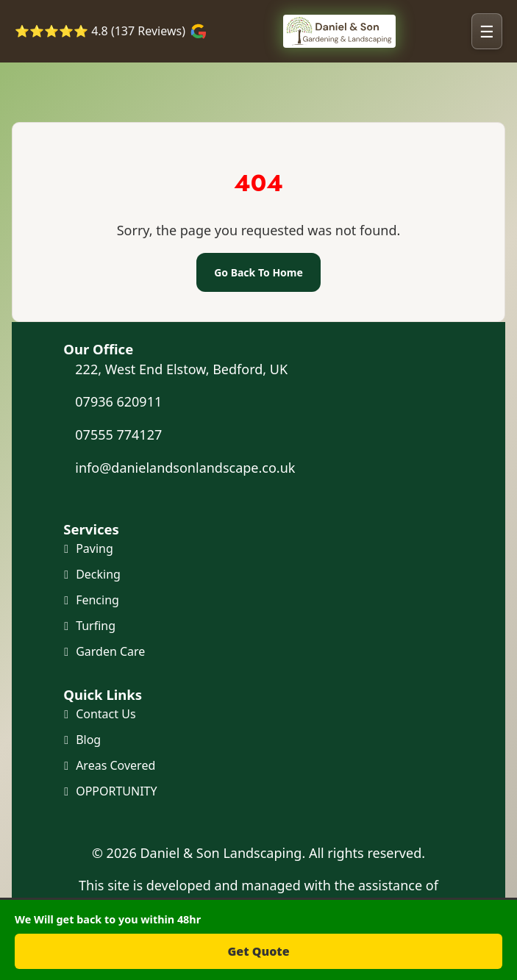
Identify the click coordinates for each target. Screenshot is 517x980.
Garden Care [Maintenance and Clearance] (110, 651)
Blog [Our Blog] (88, 740)
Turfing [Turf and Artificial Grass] (96, 626)
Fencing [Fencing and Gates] (97, 600)
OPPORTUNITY (116, 791)
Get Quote (258, 951)
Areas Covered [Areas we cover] (115, 765)
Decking (98, 574)
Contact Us (106, 714)
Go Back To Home (258, 272)
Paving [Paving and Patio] (95, 548)
